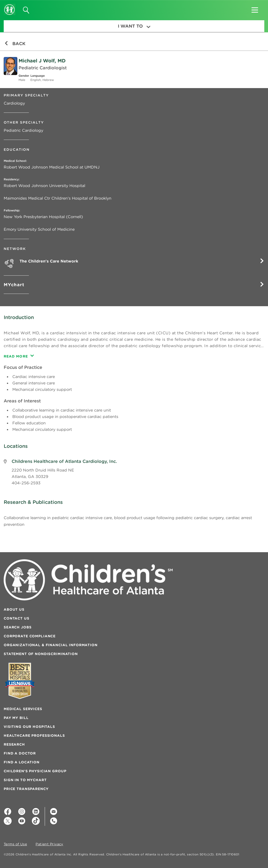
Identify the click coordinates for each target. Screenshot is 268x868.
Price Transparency (26, 789)
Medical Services (23, 709)
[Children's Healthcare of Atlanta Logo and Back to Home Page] (10, 6)
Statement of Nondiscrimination (41, 654)
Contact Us (17, 618)
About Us (14, 609)
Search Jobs (18, 627)
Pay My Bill (16, 718)
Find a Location (22, 762)
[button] (255, 8)
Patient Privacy (49, 844)
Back (15, 44)
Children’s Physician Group (35, 771)
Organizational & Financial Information (51, 645)
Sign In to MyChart (25, 780)
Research (14, 744)
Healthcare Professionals (34, 736)
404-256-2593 (26, 483)
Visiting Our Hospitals (29, 727)
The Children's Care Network (142, 261)
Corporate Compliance (30, 636)
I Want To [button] (134, 26)
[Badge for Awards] (20, 681)
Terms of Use (15, 844)
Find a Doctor (20, 753)
